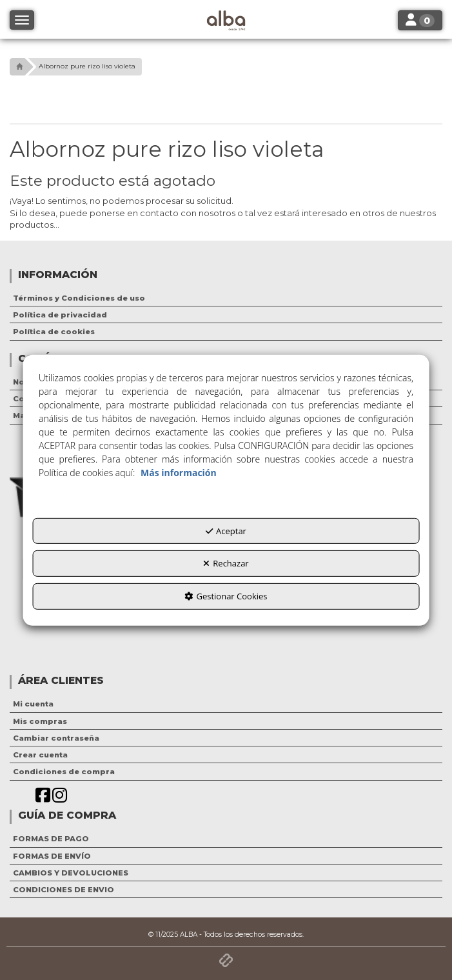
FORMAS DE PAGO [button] (51, 839)
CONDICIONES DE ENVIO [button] (64, 890)
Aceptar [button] (226, 531)
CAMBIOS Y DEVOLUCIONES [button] (71, 873)
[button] (18, 67)
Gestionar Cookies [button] (226, 596)
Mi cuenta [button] (33, 704)
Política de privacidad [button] (60, 315)
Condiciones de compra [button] (64, 772)
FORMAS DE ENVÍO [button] (52, 856)
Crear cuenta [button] (40, 755)
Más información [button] (179, 473)
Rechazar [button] (226, 563)
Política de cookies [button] (54, 332)
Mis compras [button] (40, 721)
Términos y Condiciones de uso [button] (79, 298)
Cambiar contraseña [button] (56, 738)
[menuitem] (226, 298)
